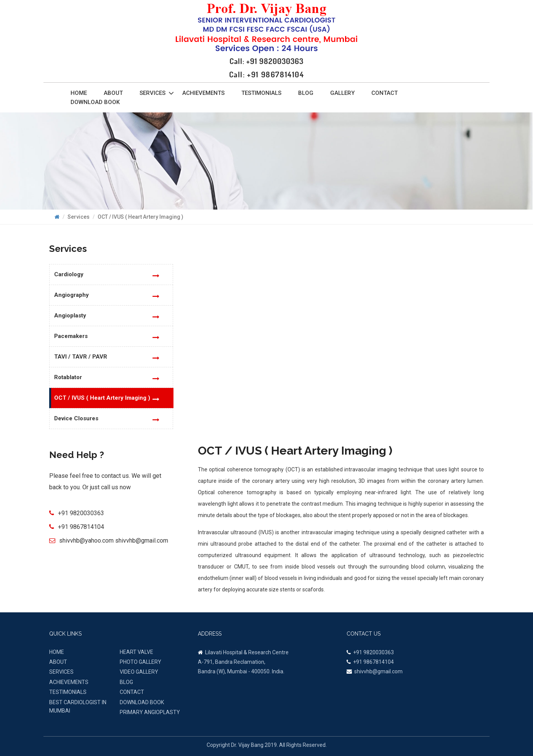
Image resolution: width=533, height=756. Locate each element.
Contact (384, 93)
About (113, 93)
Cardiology (69, 274)
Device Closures (76, 418)
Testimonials (261, 93)
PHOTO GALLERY (140, 662)
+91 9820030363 (81, 513)
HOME (57, 652)
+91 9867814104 (81, 527)
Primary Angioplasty (150, 712)
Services (157, 93)
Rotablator (68, 377)
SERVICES (61, 672)
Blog (306, 93)
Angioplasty (70, 316)
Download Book (95, 102)
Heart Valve (136, 652)
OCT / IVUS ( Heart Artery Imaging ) (102, 398)
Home (79, 93)
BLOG (126, 682)
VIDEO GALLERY (139, 672)
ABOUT (58, 662)
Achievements (203, 93)
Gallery (342, 93)
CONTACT (132, 692)
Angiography (71, 295)
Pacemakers (71, 336)
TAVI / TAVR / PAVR (81, 357)
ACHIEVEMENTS (69, 682)
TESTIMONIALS (68, 692)
